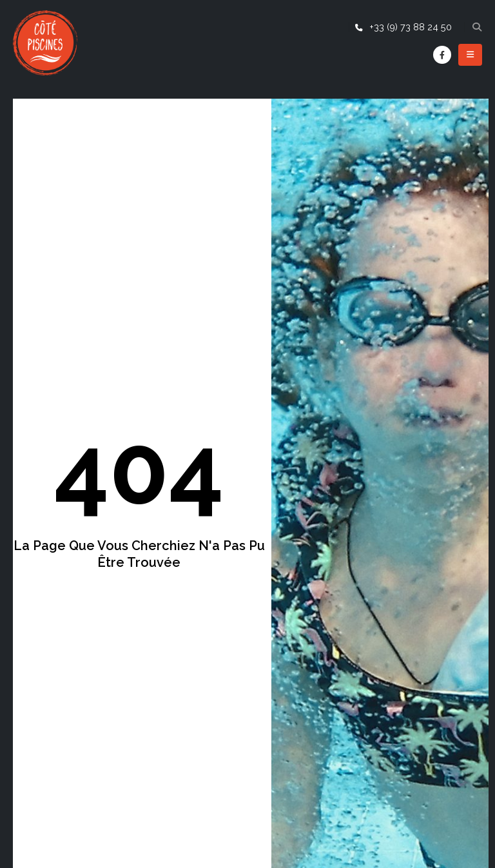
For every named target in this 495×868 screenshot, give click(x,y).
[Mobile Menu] (470, 55)
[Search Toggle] (477, 27)
